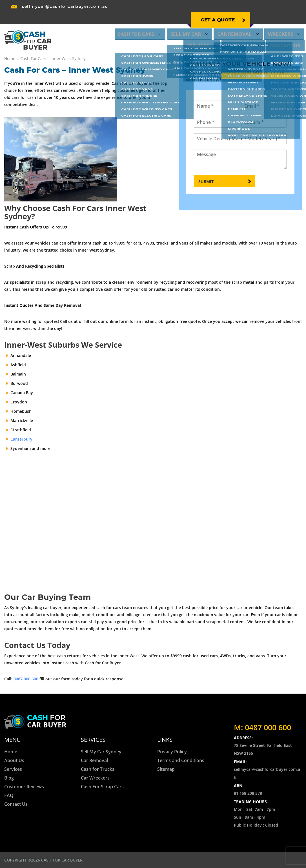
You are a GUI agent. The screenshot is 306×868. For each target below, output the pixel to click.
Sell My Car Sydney (101, 752)
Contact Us (288, 31)
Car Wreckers (95, 778)
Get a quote (150, 9)
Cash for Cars (100, 23)
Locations (282, 23)
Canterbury (21, 439)
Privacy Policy (172, 752)
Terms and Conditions (181, 760)
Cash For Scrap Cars (102, 787)
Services (250, 23)
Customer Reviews (24, 787)
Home (10, 58)
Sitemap (166, 769)
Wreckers (218, 23)
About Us (14, 760)
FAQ (9, 795)
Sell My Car (141, 23)
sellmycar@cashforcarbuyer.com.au (65, 7)
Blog (9, 778)
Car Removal (180, 23)
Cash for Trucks (98, 769)
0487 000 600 (270, 7)
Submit (206, 182)
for (47, 722)
